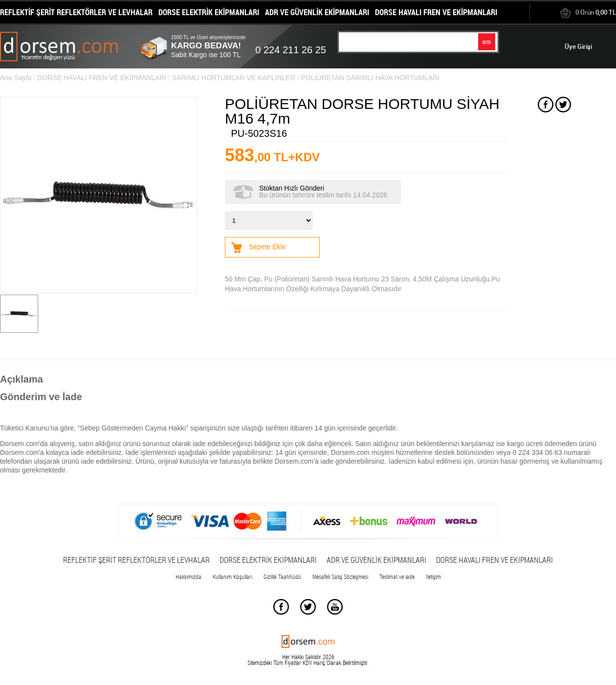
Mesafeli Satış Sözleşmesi (340, 577)
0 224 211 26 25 (291, 50)
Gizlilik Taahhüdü (282, 577)
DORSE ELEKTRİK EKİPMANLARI (268, 560)
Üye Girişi (578, 46)
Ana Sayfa (16, 78)
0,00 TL (588, 12)
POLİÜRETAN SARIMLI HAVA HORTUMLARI (370, 78)
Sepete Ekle (267, 247)
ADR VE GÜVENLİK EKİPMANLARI (376, 560)
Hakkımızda (188, 577)
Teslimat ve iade (397, 577)
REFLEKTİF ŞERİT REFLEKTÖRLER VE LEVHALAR (136, 560)
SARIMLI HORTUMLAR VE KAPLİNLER (234, 78)
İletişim (433, 577)
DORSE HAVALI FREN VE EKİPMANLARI (102, 78)
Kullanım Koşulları (232, 577)
